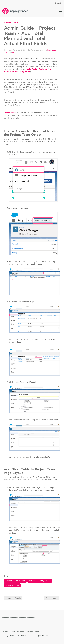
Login (59, 3)
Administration (12, 585)
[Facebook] (6, 617)
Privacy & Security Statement (13, 632)
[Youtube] (31, 617)
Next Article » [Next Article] (52, 598)
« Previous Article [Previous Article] (13, 598)
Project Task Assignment (40, 581)
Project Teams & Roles (15, 581)
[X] (14, 617)
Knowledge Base (11, 22)
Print (14, 52)
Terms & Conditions (35, 632)
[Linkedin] (23, 617)
